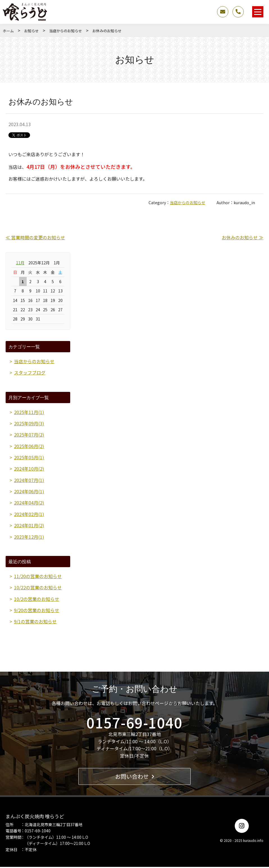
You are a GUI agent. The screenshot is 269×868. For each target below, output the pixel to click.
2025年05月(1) (29, 458)
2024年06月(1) (29, 492)
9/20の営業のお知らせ (37, 611)
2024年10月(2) (29, 469)
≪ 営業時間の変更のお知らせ (35, 237)
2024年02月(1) (29, 515)
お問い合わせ (135, 777)
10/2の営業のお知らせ (37, 600)
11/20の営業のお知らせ (38, 577)
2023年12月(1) (29, 538)
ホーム (8, 31)
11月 (20, 263)
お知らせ (31, 31)
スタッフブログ (30, 372)
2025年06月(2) (29, 446)
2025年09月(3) (29, 424)
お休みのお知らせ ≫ (243, 237)
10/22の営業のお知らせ (38, 588)
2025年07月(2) (29, 435)
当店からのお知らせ (66, 31)
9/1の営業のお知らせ (35, 623)
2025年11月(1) (29, 412)
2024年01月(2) (29, 526)
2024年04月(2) (29, 503)
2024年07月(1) (29, 481)
